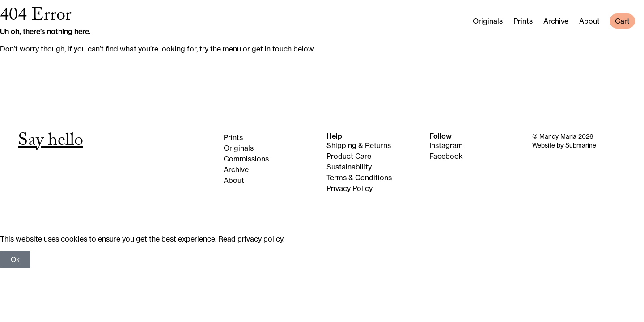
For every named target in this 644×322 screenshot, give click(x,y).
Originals (488, 21)
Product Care (349, 156)
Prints (523, 21)
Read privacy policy (251, 239)
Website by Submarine (564, 145)
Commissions (246, 159)
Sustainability (349, 167)
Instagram (446, 145)
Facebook (446, 156)
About (589, 21)
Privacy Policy (350, 188)
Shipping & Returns (359, 145)
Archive (556, 21)
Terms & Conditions (359, 178)
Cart (622, 21)
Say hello (51, 142)
